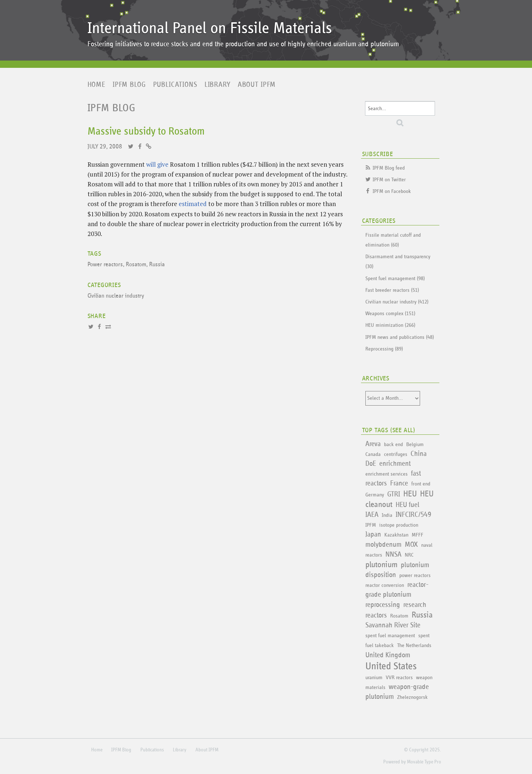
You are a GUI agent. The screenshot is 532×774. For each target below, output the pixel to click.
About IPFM (257, 85)
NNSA (393, 554)
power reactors (415, 575)
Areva (373, 444)
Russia (157, 265)
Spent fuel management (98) (395, 278)
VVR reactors (399, 678)
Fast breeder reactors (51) (392, 290)
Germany (375, 495)
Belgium (415, 444)
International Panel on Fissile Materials (210, 28)
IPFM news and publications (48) (400, 337)
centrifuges (396, 454)
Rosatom (136, 265)
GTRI (394, 494)
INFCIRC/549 (413, 515)
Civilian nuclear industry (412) (397, 302)
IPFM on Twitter (389, 180)
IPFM (371, 525)
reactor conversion (385, 585)
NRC (409, 555)
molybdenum (383, 545)
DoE (371, 464)
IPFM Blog (129, 85)
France (399, 483)
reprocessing (383, 605)
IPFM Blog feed (389, 168)
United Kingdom (388, 655)
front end (421, 484)
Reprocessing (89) (384, 349)
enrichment (395, 464)
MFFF (418, 535)
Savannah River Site (393, 625)
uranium (374, 678)
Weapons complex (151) (390, 314)
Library (218, 85)
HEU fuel (407, 505)
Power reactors (105, 265)
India (387, 515)
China (419, 454)
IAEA (372, 515)
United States (391, 666)
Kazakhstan (396, 535)
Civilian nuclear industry (116, 296)
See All (403, 430)
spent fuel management (390, 636)
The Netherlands (414, 645)
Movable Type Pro (424, 762)
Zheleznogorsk (412, 697)
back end (393, 444)
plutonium (381, 565)
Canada (373, 454)
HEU (410, 494)
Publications (175, 85)
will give (157, 164)
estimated (193, 204)
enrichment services (387, 474)
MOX (411, 545)
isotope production (399, 525)
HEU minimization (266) (390, 325)
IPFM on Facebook (392, 191)
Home (96, 85)
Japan (373, 534)
